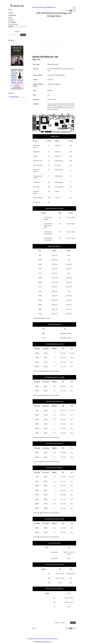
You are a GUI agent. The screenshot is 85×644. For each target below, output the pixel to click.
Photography (12, 22)
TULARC (11, 27)
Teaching (11, 20)
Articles (11, 13)
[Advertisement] (54, 34)
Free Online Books (14, 97)
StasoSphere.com (47, 642)
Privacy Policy (32, 639)
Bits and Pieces (13, 24)
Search (55, 639)
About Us (49, 639)
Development (12, 15)
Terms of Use (41, 639)
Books (10, 18)
